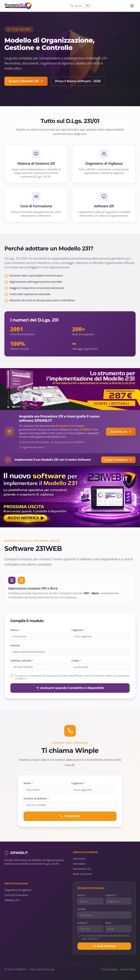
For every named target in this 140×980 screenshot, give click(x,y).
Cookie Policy (128, 969)
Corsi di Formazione (16, 895)
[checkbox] (12, 676)
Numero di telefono (36, 798)
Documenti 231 (82, 869)
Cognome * (111, 895)
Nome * (81, 895)
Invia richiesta (104, 946)
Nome (15, 630)
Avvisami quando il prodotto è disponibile (70, 688)
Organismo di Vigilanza (18, 890)
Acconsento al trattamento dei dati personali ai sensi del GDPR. (106, 937)
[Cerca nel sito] (80, 6)
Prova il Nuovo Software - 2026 (78, 81)
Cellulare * (83, 923)
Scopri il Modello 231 (26, 81)
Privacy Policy (109, 969)
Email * (109, 923)
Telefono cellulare (22, 661)
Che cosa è (79, 859)
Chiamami (70, 816)
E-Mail (76, 661)
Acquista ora (121, 432)
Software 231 (12, 900)
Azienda (15, 645)
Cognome (78, 630)
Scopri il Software (118, 460)
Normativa (79, 864)
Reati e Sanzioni (82, 874)
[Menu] (132, 6)
